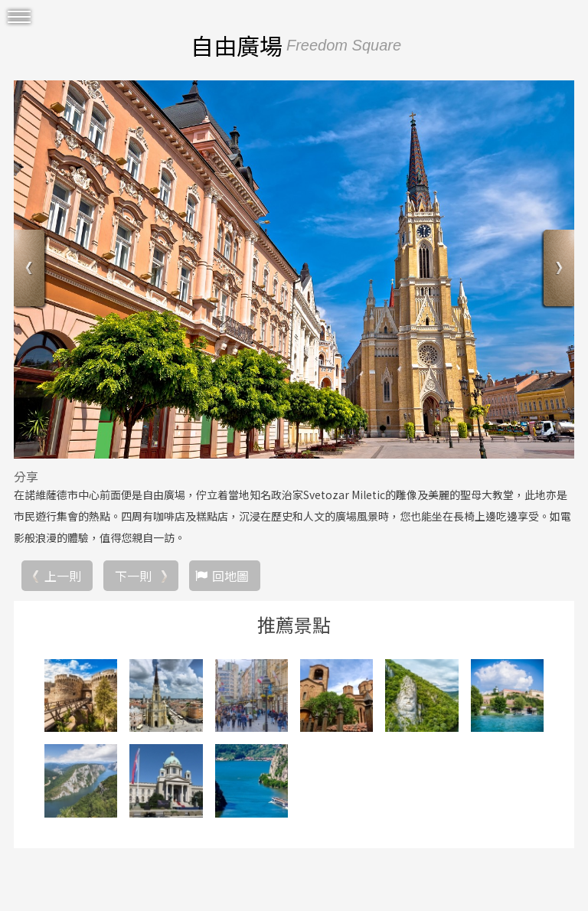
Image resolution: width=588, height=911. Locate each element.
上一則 (63, 576)
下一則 (133, 576)
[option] (294, 269)
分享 (26, 476)
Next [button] (557, 270)
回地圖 (230, 576)
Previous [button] (31, 270)
